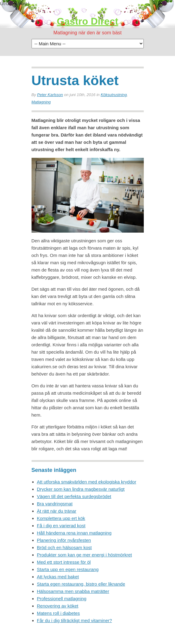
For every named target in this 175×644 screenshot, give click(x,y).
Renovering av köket (58, 606)
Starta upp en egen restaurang (68, 569)
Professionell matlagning (62, 599)
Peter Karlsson (50, 95)
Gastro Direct (87, 21)
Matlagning (41, 102)
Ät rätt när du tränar (57, 511)
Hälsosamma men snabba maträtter (73, 591)
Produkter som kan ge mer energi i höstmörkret (84, 555)
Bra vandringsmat (55, 504)
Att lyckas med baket (58, 577)
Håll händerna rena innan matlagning (74, 533)
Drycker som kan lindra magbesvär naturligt (81, 489)
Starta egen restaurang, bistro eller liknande (81, 584)
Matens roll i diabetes (59, 613)
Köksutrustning (114, 95)
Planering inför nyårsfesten (64, 540)
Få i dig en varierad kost (61, 526)
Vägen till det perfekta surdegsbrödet (74, 496)
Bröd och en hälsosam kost (64, 547)
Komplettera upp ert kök (61, 518)
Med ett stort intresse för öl (64, 562)
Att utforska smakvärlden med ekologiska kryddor (87, 482)
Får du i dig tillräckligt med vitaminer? (75, 620)
